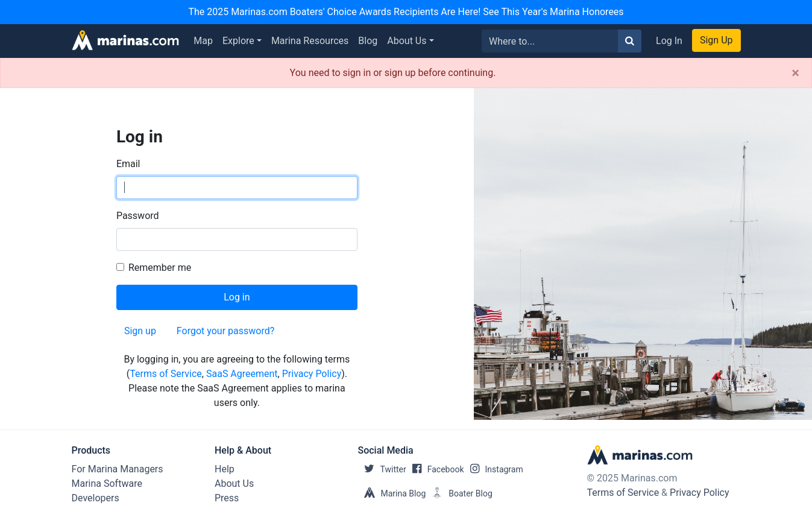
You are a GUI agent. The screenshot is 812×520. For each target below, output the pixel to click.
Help (225, 469)
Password (138, 216)
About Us (407, 41)
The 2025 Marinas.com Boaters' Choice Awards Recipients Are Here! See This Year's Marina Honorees (406, 12)
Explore (238, 41)
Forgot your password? (225, 331)
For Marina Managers (118, 469)
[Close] (795, 73)
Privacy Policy (312, 374)
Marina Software (107, 484)
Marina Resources (310, 41)
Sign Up (716, 40)
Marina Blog (392, 493)
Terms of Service (166, 374)
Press (227, 498)
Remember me (160, 268)
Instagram (494, 469)
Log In (669, 41)
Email (128, 164)
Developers (96, 498)
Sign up (140, 331)
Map (203, 41)
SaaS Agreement (242, 374)
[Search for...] (550, 41)
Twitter (382, 469)
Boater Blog (459, 493)
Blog (368, 41)
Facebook (435, 469)
